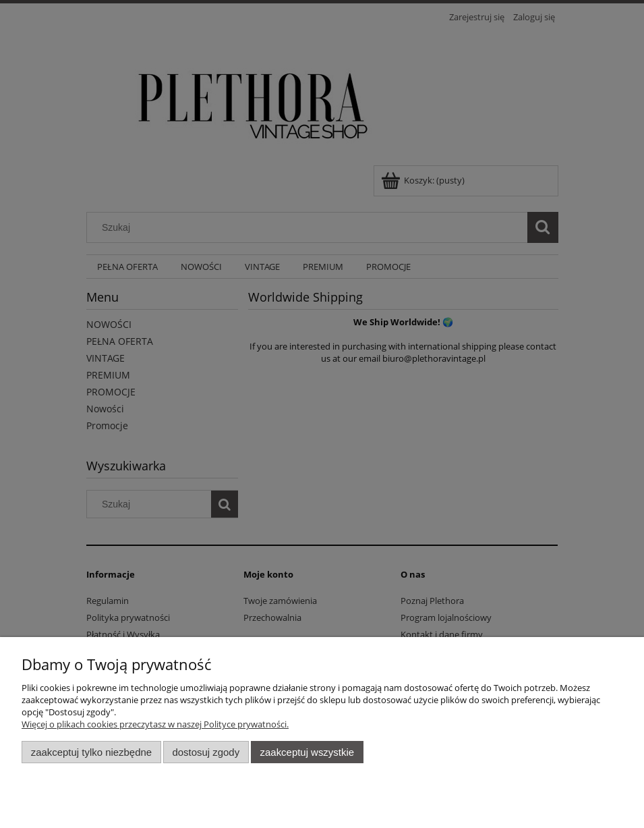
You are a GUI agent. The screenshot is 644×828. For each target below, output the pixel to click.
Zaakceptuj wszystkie (307, 752)
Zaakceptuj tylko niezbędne (91, 752)
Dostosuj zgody (206, 752)
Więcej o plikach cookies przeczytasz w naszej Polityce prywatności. (155, 724)
